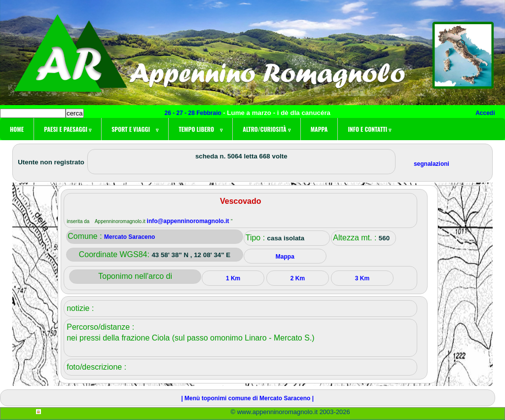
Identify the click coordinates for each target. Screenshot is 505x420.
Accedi (485, 113)
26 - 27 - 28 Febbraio (194, 113)
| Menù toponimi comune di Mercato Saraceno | (247, 398)
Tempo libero (200, 129)
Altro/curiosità (266, 129)
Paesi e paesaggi (68, 129)
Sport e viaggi (135, 129)
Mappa (319, 129)
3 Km (362, 278)
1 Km (233, 278)
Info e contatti (369, 129)
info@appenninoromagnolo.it (189, 221)
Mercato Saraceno (129, 237)
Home (17, 129)
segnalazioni (432, 164)
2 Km (298, 278)
